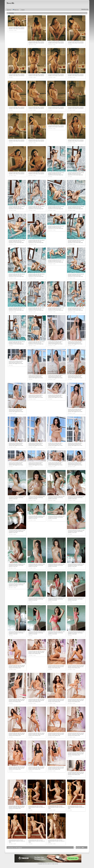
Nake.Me (49, 864)
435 (83, 848)
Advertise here (85, 9)
